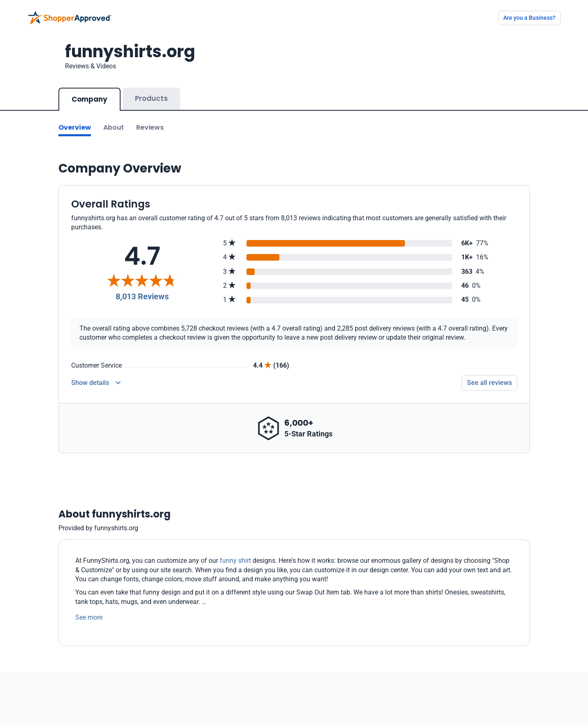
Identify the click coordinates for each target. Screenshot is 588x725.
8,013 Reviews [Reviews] (142, 296)
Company (89, 99)
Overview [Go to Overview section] (75, 127)
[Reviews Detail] (96, 383)
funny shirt (235, 561)
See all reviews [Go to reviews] (489, 383)
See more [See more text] (89, 617)
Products (151, 98)
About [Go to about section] (114, 127)
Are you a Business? (529, 18)
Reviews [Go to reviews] (150, 127)
